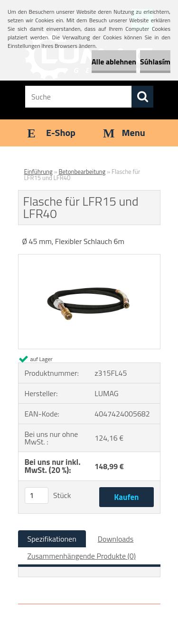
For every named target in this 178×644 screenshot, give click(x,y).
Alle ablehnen (114, 62)
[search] (142, 97)
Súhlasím (155, 62)
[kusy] (37, 495)
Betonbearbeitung (82, 172)
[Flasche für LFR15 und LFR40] (89, 258)
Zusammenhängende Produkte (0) (82, 556)
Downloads (116, 539)
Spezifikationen (52, 539)
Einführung (38, 172)
